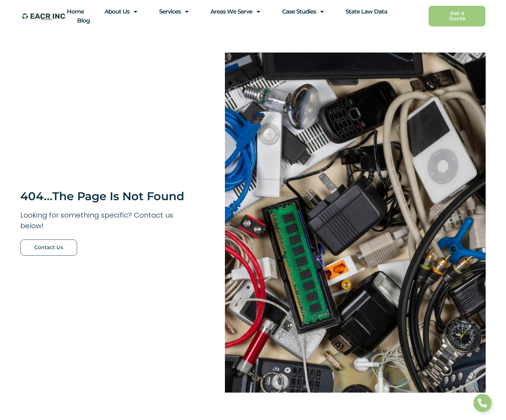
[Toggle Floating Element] (482, 403)
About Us (121, 12)
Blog (83, 21)
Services (174, 12)
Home (75, 12)
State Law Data (366, 12)
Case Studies (304, 12)
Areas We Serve (236, 12)
